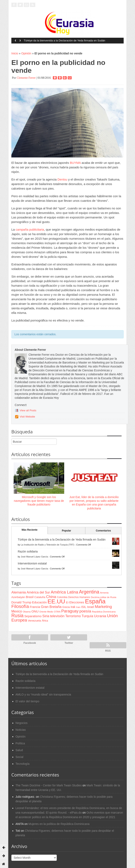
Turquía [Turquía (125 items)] (87, 616)
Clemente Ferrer (26, 78)
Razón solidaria (28, 551)
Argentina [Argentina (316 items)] (89, 592)
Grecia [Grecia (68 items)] (66, 607)
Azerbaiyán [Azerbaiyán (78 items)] (18, 597)
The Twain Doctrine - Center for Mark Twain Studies (49, 785)
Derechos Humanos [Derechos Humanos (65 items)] (79, 597)
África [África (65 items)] (45, 621)
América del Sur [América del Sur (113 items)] (38, 592)
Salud (19, 750)
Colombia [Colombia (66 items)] (62, 597)
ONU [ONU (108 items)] (35, 611)
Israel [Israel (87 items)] (91, 607)
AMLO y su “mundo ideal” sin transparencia (43, 694)
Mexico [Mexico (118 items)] (17, 611)
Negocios (21, 723)
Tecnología (22, 764)
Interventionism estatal (32, 563)
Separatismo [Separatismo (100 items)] (33, 616)
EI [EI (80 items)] (67, 602)
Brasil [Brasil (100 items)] (30, 597)
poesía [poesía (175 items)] (85, 611)
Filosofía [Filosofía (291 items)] (20, 606)
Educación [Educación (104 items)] (39, 602)
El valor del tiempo (27, 701)
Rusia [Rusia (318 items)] (17, 616)
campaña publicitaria (30, 229)
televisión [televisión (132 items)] (57, 616)
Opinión (26, 53)
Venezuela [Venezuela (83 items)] (34, 621)
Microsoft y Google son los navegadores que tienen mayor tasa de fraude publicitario (39, 501)
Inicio (15, 53)
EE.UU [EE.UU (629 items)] (56, 601)
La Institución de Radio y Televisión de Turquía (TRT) (48, 545)
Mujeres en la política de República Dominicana (59, 824)
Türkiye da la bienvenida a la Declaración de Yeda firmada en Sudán (65, 40)
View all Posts (28, 410)
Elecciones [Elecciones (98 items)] (77, 602)
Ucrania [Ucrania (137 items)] (100, 616)
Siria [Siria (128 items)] (46, 616)
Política (20, 743)
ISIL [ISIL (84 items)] (84, 607)
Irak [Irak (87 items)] (73, 607)
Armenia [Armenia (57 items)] (104, 593)
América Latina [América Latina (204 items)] (65, 592)
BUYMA (75, 163)
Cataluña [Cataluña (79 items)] (40, 597)
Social (19, 757)
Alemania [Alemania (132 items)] (19, 592)
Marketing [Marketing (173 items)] (103, 607)
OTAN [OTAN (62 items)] (57, 612)
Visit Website (27, 417)
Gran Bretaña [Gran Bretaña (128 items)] (51, 607)
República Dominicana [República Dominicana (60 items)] (104, 612)
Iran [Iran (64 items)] (78, 607)
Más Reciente (30, 530)
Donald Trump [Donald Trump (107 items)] (21, 602)
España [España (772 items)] (95, 601)
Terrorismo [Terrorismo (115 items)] (73, 616)
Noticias (21, 730)
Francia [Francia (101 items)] (35, 607)
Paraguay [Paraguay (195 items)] (70, 611)
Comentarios (103, 531)
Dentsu (62, 179)
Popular (67, 531)
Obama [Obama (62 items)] (27, 612)
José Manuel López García (34, 557)
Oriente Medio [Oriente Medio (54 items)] (46, 612)
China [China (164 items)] (51, 597)
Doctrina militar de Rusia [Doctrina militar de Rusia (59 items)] (104, 597)
